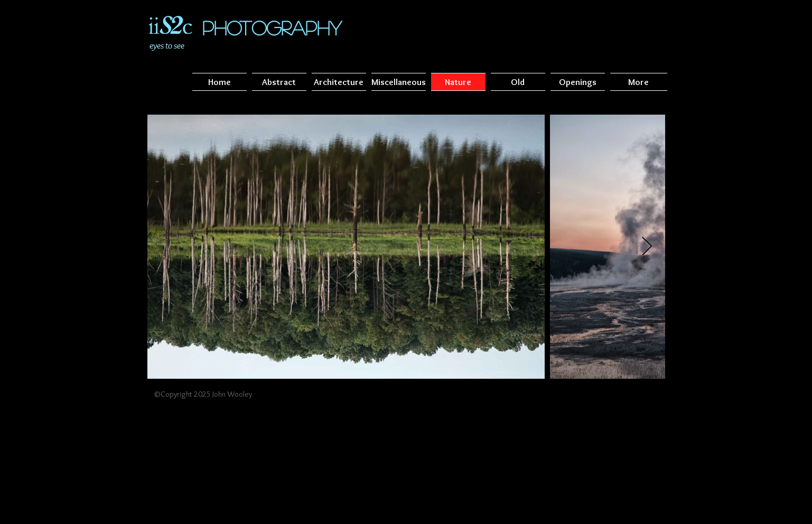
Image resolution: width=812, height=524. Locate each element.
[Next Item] (647, 247)
